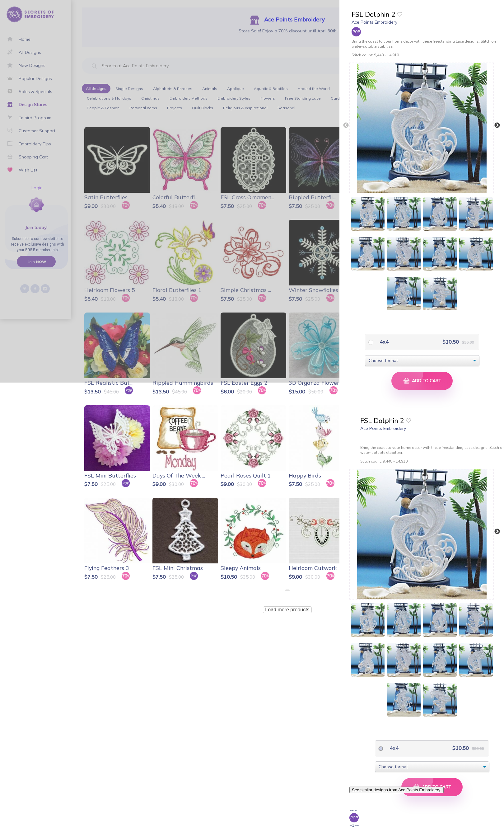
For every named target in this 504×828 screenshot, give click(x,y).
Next (497, 125)
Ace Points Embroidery (374, 22)
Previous (346, 125)
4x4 (383, 342)
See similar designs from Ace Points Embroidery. (397, 790)
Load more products (287, 610)
